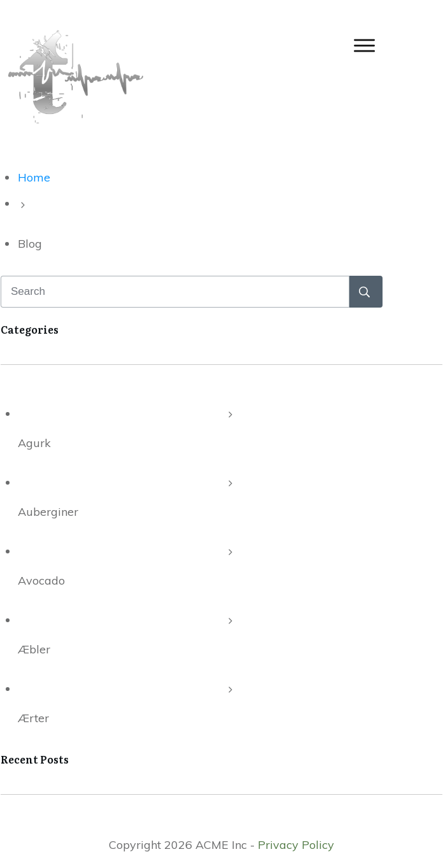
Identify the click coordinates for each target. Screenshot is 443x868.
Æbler (34, 649)
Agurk (34, 443)
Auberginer (48, 512)
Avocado (41, 580)
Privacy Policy (296, 845)
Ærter (33, 718)
